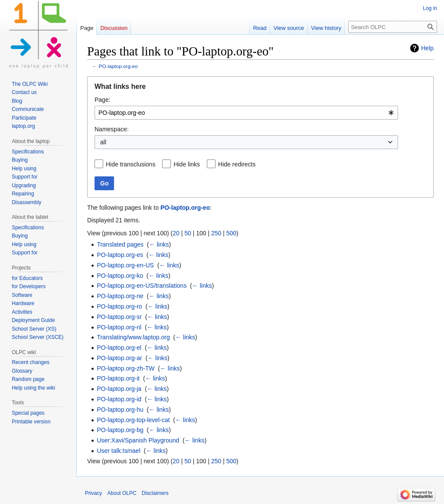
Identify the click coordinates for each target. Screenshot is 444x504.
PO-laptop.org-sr (119, 317)
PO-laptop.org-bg (120, 430)
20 (176, 233)
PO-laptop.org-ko (120, 276)
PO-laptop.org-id (119, 399)
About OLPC (122, 493)
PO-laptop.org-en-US (125, 265)
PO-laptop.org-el (119, 348)
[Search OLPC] (393, 27)
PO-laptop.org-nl (119, 327)
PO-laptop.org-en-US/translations (142, 286)
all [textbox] (103, 142)
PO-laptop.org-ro (119, 306)
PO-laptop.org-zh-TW (126, 368)
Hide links (187, 164)
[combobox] (246, 113)
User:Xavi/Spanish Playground (138, 440)
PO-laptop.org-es (120, 255)
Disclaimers (155, 493)
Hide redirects (237, 164)
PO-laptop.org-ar (119, 358)
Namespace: (112, 129)
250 (216, 233)
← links (159, 244)
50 (188, 233)
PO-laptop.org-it (118, 378)
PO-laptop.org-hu (120, 410)
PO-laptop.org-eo (118, 66)
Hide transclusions (131, 164)
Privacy (93, 493)
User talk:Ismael (118, 451)
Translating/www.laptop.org (133, 337)
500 (231, 233)
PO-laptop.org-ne (120, 296)
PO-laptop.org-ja (119, 389)
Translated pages (120, 244)
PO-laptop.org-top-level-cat (133, 420)
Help (427, 48)
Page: (103, 100)
